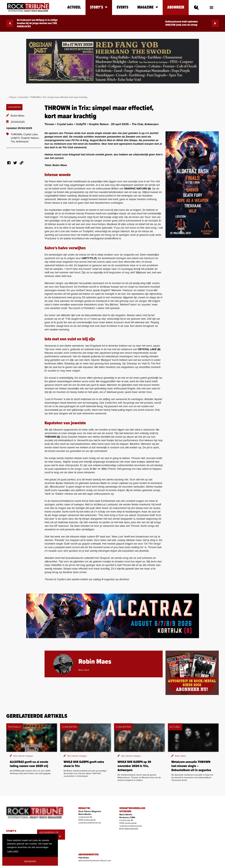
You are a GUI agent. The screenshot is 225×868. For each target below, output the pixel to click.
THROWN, (17, 134)
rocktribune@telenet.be (90, 823)
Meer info (84, 670)
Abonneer (176, 7)
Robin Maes (18, 116)
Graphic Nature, (30, 138)
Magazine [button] (148, 7)
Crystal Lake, (31, 134)
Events (122, 7)
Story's (13, 97)
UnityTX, (16, 138)
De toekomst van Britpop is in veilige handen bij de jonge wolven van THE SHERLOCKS (32, 23)
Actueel (74, 7)
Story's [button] (99, 7)
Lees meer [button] (13, 851)
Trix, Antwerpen (20, 141)
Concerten (23, 97)
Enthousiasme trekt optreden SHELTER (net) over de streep (192, 23)
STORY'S (11, 831)
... (7, 97)
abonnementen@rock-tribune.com (95, 861)
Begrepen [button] (30, 861)
